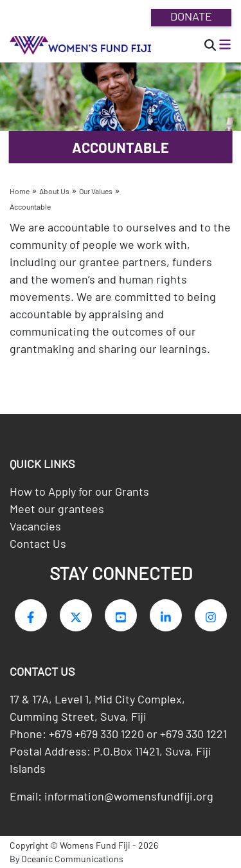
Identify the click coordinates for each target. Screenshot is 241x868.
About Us (54, 191)
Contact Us (38, 543)
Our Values (96, 191)
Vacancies (35, 526)
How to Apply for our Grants (79, 491)
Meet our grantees (57, 509)
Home (20, 191)
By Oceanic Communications (67, 859)
